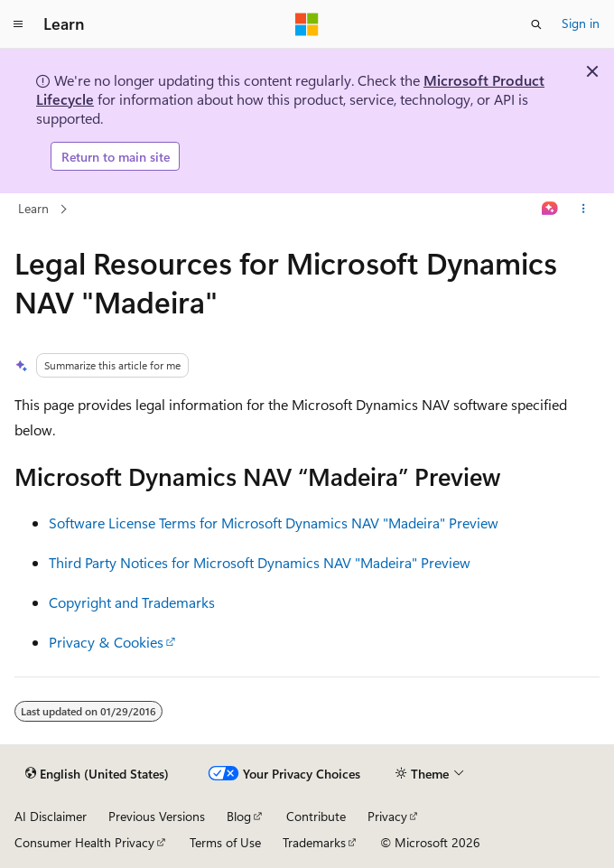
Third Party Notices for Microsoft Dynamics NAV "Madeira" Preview (260, 562)
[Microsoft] (307, 24)
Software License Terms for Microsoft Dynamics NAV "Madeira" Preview (274, 523)
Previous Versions (157, 816)
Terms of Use (225, 842)
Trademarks (314, 842)
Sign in (581, 23)
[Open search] (536, 24)
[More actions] (584, 210)
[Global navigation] (18, 24)
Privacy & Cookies (106, 642)
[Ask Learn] (550, 210)
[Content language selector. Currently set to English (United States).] (97, 774)
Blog (239, 816)
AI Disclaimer (51, 816)
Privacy (387, 816)
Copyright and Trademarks (132, 602)
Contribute (316, 816)
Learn (33, 208)
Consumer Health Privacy (84, 842)
